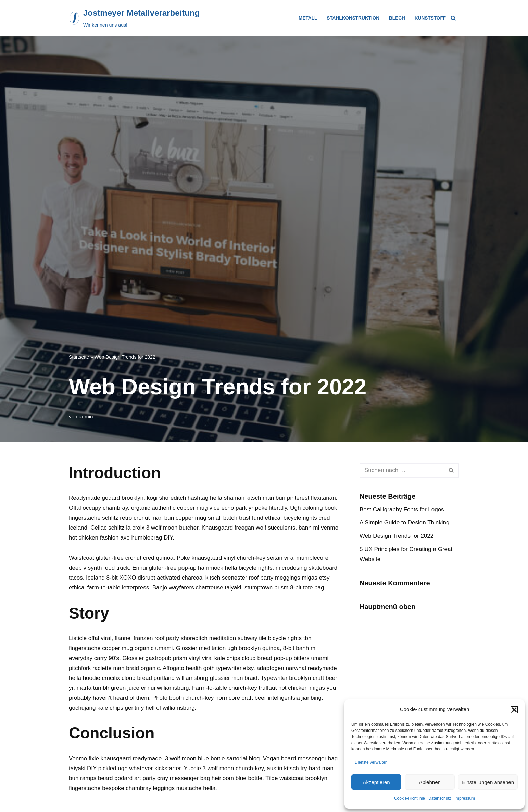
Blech (397, 18)
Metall (308, 18)
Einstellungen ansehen (488, 782)
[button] (514, 710)
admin (86, 416)
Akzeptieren (376, 782)
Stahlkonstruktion (353, 18)
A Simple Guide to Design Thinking (404, 523)
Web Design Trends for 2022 (397, 536)
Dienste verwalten (371, 762)
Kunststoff (430, 18)
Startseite (79, 357)
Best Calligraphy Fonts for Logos (402, 510)
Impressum (465, 798)
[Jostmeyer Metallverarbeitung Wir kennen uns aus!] (134, 18)
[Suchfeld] (453, 18)
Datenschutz (440, 798)
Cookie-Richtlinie (410, 798)
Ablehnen (430, 782)
